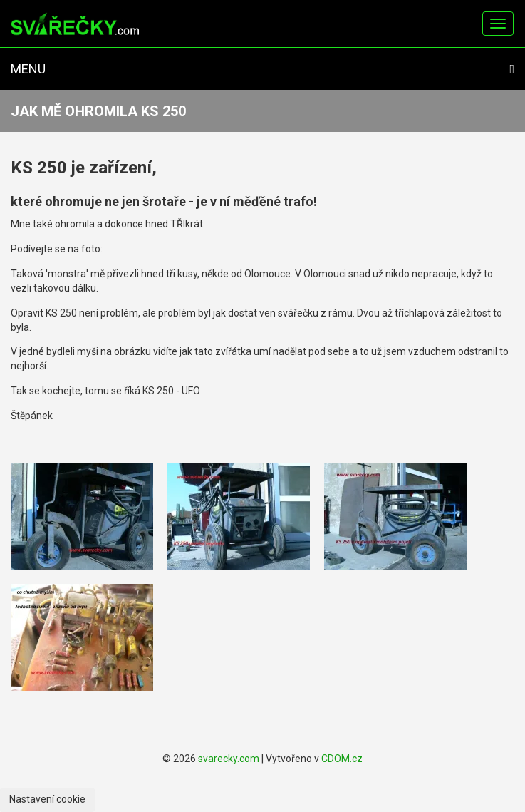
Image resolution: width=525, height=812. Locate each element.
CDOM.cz (342, 759)
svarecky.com (229, 759)
